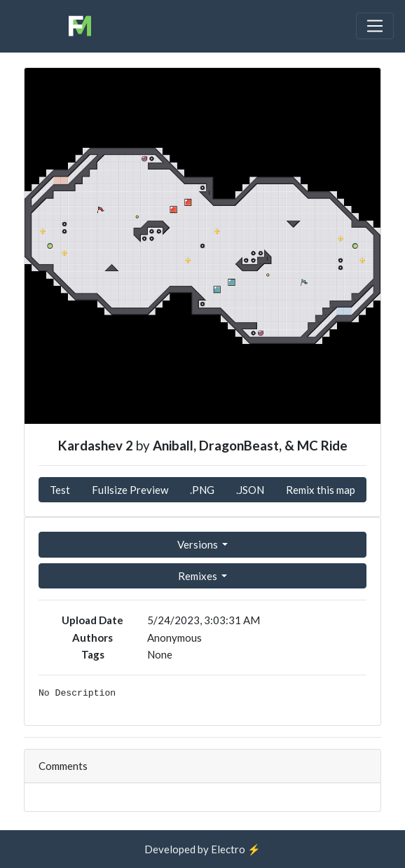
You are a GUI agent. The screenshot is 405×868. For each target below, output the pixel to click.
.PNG (202, 490)
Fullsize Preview (130, 490)
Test (60, 490)
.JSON (250, 490)
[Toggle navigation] (375, 26)
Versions (199, 544)
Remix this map (321, 490)
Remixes (199, 576)
